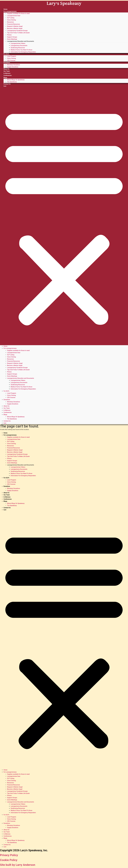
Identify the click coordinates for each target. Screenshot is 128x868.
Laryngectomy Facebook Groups (17, 31)
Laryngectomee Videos (18, 43)
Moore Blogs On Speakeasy (16, 80)
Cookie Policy (9, 860)
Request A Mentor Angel (15, 26)
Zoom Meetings (12, 39)
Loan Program (12, 56)
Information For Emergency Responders (23, 52)
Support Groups (12, 37)
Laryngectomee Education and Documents (21, 41)
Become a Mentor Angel (15, 28)
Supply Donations (13, 67)
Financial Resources (13, 24)
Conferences (8, 75)
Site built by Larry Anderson (18, 865)
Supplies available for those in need (18, 13)
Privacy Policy (9, 855)
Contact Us (7, 84)
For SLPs (6, 54)
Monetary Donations (14, 65)
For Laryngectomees (10, 11)
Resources (10, 22)
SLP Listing (11, 18)
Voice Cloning (11, 20)
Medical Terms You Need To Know (21, 50)
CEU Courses (11, 60)
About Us (6, 69)
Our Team (7, 71)
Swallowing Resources (18, 48)
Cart (5, 86)
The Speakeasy (12, 82)
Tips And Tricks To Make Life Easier (18, 33)
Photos (9, 35)
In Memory (7, 73)
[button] (64, 216)
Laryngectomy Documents (19, 46)
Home (5, 9)
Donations (7, 63)
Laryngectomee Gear (14, 16)
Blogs (5, 78)
